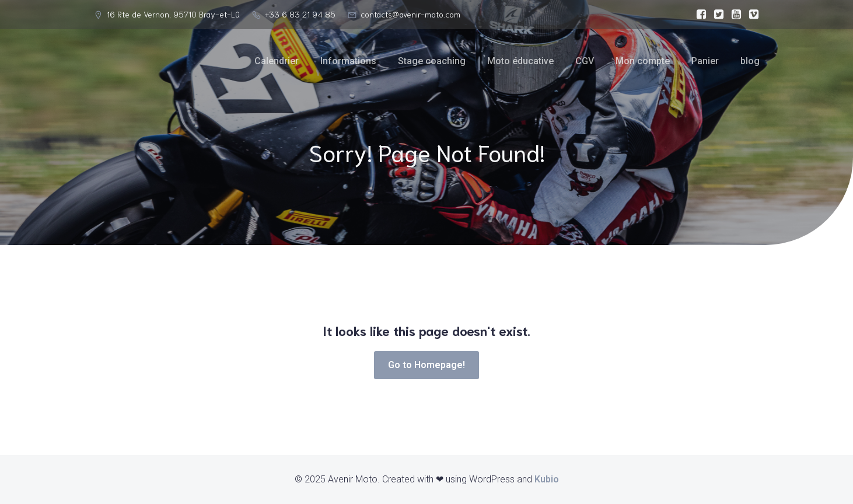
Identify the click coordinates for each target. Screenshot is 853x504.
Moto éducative (520, 61)
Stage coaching (432, 61)
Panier (705, 61)
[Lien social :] (698, 15)
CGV (585, 61)
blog (750, 61)
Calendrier (277, 61)
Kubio (547, 479)
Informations (348, 61)
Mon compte (643, 61)
